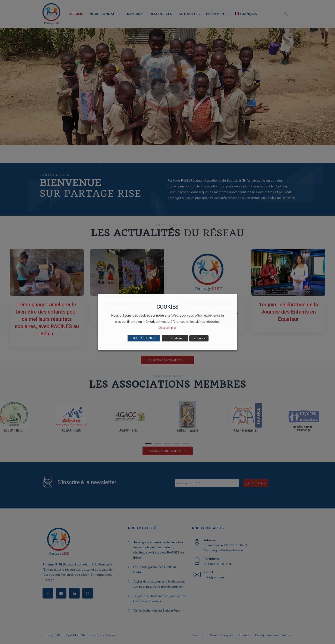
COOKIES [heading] (167, 307)
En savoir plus (167, 328)
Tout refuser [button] (175, 338)
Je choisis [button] (199, 338)
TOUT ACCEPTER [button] (144, 338)
